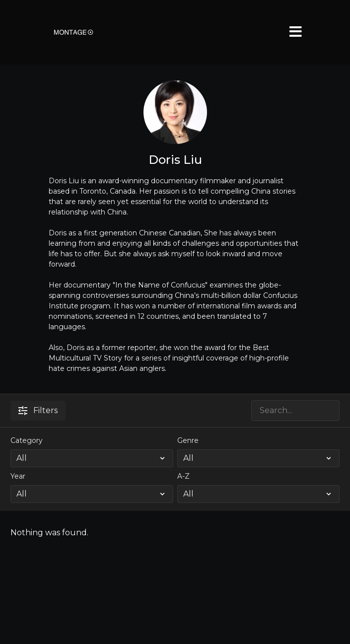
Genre (188, 440)
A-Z (183, 476)
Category (27, 440)
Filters (38, 410)
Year (18, 476)
